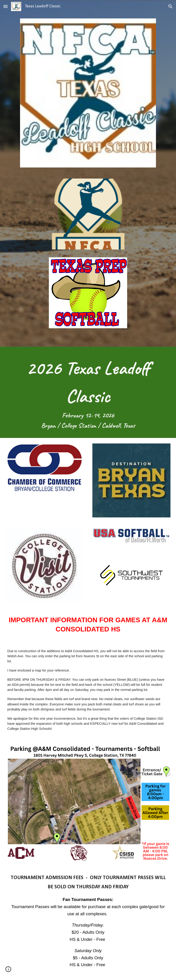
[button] (6, 6)
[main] (88, 392)
